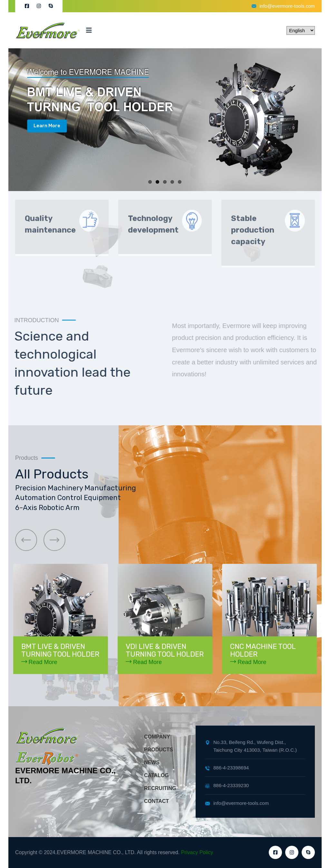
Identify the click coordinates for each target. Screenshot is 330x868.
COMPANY (157, 737)
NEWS (152, 762)
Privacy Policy (197, 852)
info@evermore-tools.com (283, 6)
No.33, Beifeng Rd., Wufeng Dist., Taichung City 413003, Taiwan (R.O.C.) (251, 746)
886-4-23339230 (227, 785)
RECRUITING (160, 788)
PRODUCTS (159, 750)
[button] (26, 540)
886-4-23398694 (227, 768)
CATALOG (156, 775)
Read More (39, 662)
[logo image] (47, 30)
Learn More (47, 126)
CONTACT (156, 801)
